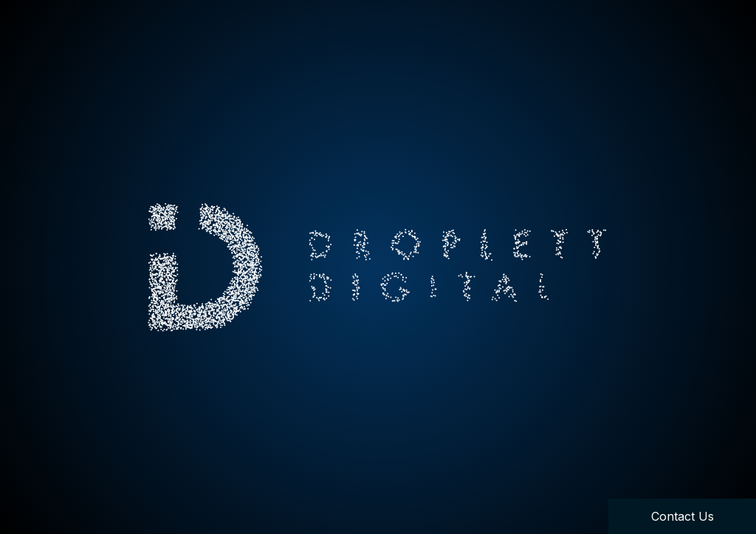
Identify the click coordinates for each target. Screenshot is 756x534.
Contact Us (683, 516)
